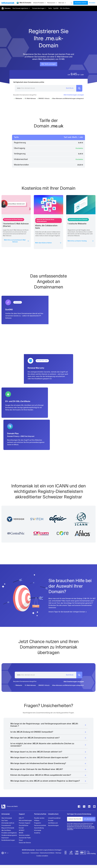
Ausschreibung (39, 828)
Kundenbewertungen (8, 840)
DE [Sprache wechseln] (7, 853)
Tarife (50, 8)
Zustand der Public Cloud (25, 839)
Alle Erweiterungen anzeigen (74, 95)
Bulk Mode (70, 88)
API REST (22, 830)
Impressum (5, 838)
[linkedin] (89, 807)
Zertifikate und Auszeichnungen (53, 824)
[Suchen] (71, 3)
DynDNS (56, 8)
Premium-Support (25, 823)
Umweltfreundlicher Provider (54, 819)
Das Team (5, 821)
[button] (48, 725)
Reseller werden (39, 818)
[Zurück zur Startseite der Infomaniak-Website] (8, 3)
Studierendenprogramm (9, 835)
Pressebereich (6, 826)
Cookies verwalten (42, 856)
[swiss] (77, 853)
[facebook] (79, 807)
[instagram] (94, 807)
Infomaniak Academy (38, 832)
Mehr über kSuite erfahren (48, 243)
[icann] (71, 853)
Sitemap (58, 853)
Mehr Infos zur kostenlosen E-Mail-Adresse (17, 241)
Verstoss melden (24, 835)
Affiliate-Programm (38, 822)
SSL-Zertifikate (65, 8)
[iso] (83, 853)
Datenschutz (35, 853)
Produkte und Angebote (9, 833)
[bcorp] (66, 853)
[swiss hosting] (91, 853)
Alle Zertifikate (6, 830)
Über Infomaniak (7, 818)
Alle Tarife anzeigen (49, 64)
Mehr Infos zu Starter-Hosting (81, 241)
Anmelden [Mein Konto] (92, 3)
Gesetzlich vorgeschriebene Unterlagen (49, 850)
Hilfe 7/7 (21, 818)
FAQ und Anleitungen (25, 821)
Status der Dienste (25, 843)
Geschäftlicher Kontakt (24, 827)
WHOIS (21, 833)
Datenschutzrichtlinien (47, 853)
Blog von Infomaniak (8, 828)
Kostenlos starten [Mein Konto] (81, 3)
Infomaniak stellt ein (8, 823)
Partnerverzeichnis (40, 826)
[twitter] (84, 807)
